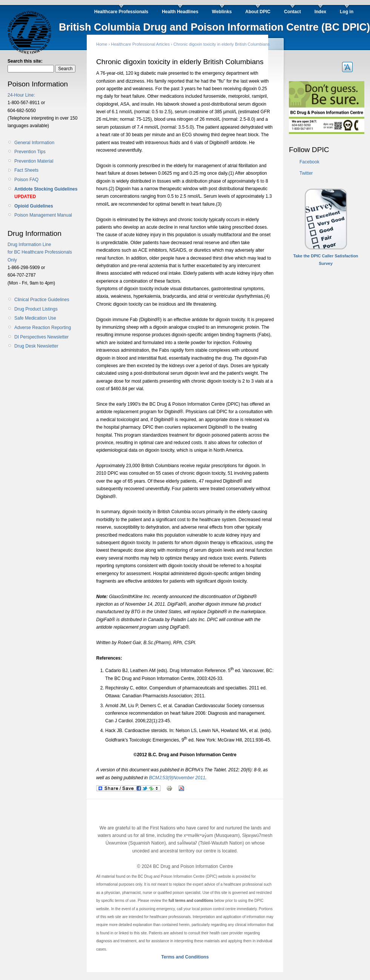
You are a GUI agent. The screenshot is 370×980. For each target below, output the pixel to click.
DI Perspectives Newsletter (41, 337)
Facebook (309, 162)
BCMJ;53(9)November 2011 (177, 778)
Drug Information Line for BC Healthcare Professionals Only (40, 252)
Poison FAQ (26, 180)
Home (102, 44)
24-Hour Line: (21, 95)
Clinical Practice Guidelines (42, 300)
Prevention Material (34, 161)
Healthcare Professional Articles (140, 44)
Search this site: (25, 61)
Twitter (306, 173)
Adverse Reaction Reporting (43, 328)
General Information (34, 143)
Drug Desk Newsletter (36, 346)
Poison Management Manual (43, 215)
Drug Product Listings (36, 309)
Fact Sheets (26, 170)
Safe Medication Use (35, 318)
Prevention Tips (30, 152)
